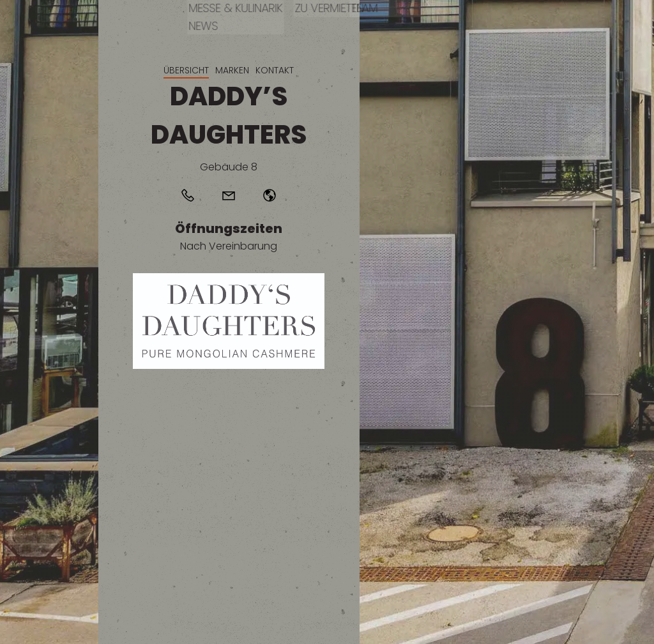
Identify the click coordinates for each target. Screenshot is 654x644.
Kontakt (275, 70)
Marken (232, 70)
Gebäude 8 (229, 167)
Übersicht (186, 70)
